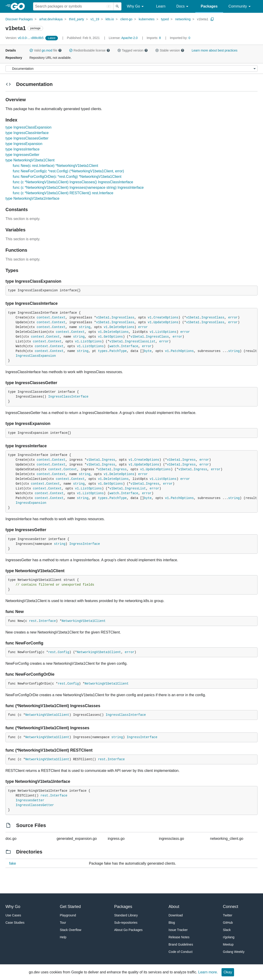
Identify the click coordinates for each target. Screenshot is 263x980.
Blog (172, 923)
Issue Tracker (178, 930)
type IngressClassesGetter (27, 138)
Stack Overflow (71, 930)
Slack (227, 930)
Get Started (70, 907)
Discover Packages (19, 19)
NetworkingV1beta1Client (84, 621)
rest (33, 621)
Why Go (136, 6)
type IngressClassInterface (27, 133)
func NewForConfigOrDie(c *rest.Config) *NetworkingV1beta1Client (67, 177)
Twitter (228, 915)
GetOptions (113, 337)
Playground (68, 915)
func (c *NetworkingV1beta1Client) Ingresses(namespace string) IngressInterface (78, 187)
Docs (183, 6)
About (174, 907)
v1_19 (95, 19)
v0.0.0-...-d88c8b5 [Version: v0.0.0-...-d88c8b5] (25, 38)
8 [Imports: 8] (154, 38)
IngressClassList (140, 341)
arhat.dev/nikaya (51, 19)
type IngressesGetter (22, 155)
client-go (126, 19)
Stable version (170, 50)
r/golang (229, 937)
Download (176, 915)
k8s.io (110, 19)
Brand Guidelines (181, 944)
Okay (228, 972)
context (43, 318)
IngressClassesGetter (35, 805)
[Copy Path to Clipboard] (212, 19)
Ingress (109, 460)
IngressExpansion (31, 503)
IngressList (135, 489)
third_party (77, 19)
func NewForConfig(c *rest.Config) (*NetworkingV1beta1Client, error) (68, 171)
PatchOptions (182, 351)
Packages (209, 6)
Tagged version (133, 50)
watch (114, 346)
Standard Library (126, 915)
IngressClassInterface (68, 397)
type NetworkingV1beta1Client (30, 160)
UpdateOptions (166, 322)
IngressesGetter (30, 800)
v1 (150, 318)
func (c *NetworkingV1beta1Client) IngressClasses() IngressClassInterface (73, 182)
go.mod (47, 50)
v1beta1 (203, 19)
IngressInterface (85, 544)
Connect (231, 907)
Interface (130, 346)
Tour (63, 923)
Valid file (46, 50)
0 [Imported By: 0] (180, 38)
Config (63, 652)
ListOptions (166, 332)
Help (63, 937)
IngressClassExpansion (36, 356)
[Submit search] (117, 6)
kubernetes (147, 19)
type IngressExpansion (24, 144)
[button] (31, 50)
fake (13, 863)
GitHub (228, 923)
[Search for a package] (73, 6)
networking (183, 19)
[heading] (19, 6)
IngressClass (123, 318)
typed (165, 19)
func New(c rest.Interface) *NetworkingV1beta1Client (55, 166)
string (85, 327)
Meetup (228, 944)
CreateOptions (166, 318)
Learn (161, 6)
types (103, 351)
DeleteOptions (122, 327)
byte (148, 351)
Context (59, 318)
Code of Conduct (181, 952)
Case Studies (15, 923)
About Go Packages (128, 930)
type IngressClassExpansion (28, 127)
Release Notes (179, 937)
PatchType (118, 351)
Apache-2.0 (129, 38)
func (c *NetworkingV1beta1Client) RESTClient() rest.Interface (63, 193)
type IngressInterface (22, 149)
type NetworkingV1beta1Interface (32, 198)
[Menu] (131, 69)
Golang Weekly (234, 952)
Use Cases (13, 915)
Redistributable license (90, 50)
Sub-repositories (126, 923)
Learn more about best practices (215, 50)
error (233, 318)
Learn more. (208, 972)
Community (240, 6)
